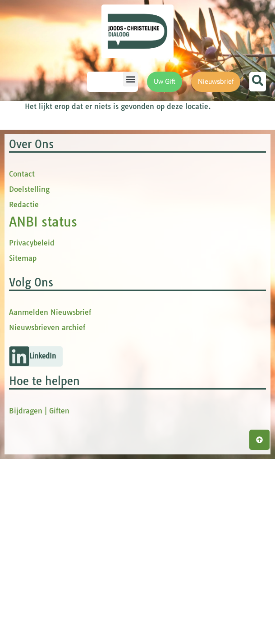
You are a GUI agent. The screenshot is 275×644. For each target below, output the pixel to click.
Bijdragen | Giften (39, 596)
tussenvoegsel (164, 205)
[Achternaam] (201, 249)
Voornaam (157, 175)
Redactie (24, 390)
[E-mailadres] (201, 159)
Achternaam (160, 235)
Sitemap (23, 443)
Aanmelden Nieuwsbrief (50, 497)
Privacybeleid (32, 428)
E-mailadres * (162, 145)
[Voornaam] (201, 189)
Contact (22, 359)
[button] (131, 79)
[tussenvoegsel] (201, 219)
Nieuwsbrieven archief (47, 512)
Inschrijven (201, 272)
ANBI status (43, 407)
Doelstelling (29, 374)
